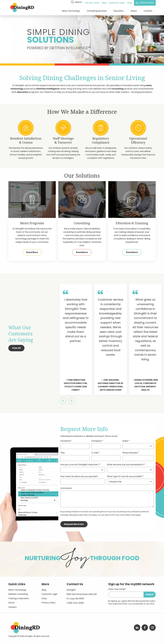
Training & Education (19, 597)
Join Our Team (92, 2)
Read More (32, 251)
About (134, 10)
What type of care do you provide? (125, 475)
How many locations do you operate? (79, 475)
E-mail (95, 452)
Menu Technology (71, 10)
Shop (130, 2)
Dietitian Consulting (18, 593)
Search (77, 2)
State (125, 440)
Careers (12, 606)
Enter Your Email (116, 588)
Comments (66, 487)
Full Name (65, 440)
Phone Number (130, 452)
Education (119, 10)
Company (96, 440)
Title (63, 452)
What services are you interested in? (125, 463)
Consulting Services (97, 10)
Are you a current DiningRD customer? (80, 463)
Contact (148, 10)
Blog (105, 2)
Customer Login (117, 2)
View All (16, 347)
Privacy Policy (49, 601)
